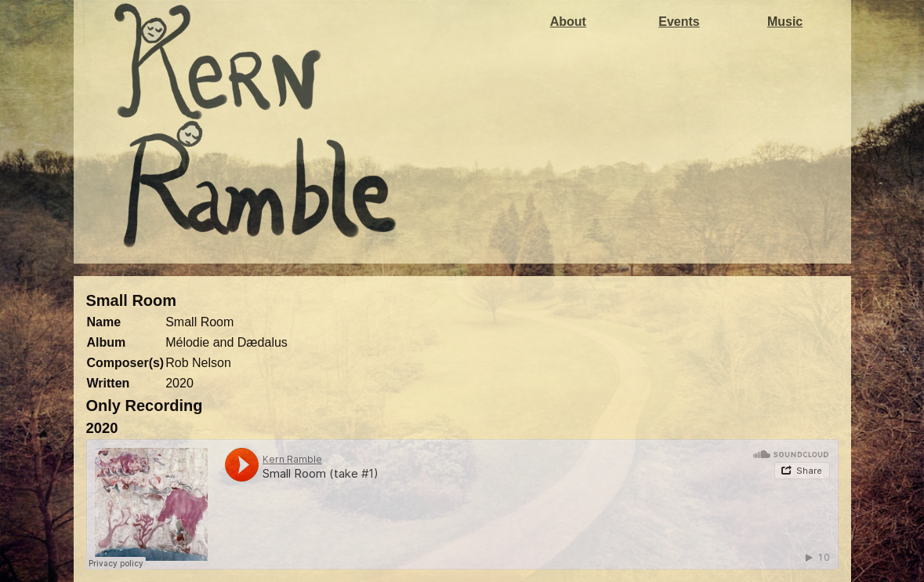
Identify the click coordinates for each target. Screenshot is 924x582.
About (568, 22)
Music (785, 22)
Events (679, 22)
